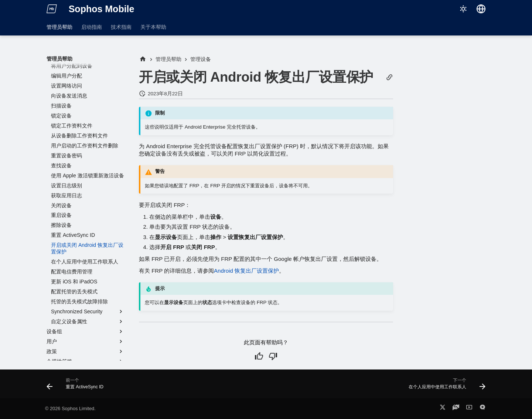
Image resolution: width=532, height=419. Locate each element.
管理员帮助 (59, 27)
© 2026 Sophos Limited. (70, 408)
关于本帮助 (153, 27)
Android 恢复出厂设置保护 (246, 271)
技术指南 (121, 27)
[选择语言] (481, 9)
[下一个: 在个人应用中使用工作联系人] (445, 386)
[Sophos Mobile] (52, 9)
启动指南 (92, 27)
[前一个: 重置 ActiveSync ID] (77, 386)
